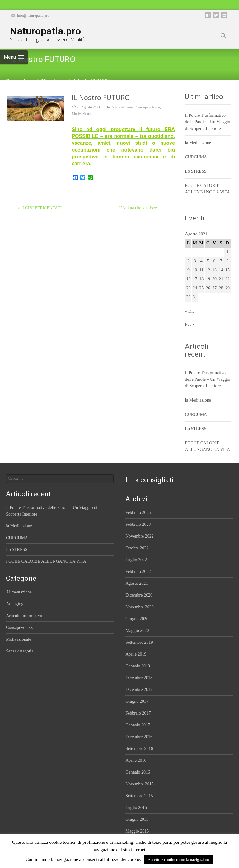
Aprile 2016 (136, 760)
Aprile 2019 (136, 654)
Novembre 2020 (140, 607)
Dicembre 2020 (139, 595)
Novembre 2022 (140, 536)
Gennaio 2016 (138, 772)
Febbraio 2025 (138, 513)
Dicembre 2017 (139, 690)
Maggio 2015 (137, 831)
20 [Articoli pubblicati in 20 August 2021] (214, 279)
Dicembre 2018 (139, 678)
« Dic (190, 311)
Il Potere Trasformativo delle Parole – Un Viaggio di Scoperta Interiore (207, 122)
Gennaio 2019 (138, 666)
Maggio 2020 (137, 631)
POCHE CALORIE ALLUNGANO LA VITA (46, 561)
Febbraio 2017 (138, 713)
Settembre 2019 (139, 642)
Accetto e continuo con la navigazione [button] (179, 859)
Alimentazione (122, 108)
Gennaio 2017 (138, 725)
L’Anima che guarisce (141, 208)
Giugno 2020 (137, 619)
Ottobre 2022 (137, 548)
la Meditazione (198, 143)
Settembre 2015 (139, 796)
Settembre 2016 (139, 749)
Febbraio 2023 (138, 524)
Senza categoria (20, 651)
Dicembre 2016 (139, 737)
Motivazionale (82, 115)
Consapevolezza (148, 108)
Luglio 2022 (136, 560)
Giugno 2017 (137, 701)
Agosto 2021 (137, 583)
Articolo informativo (24, 616)
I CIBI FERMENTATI (39, 208)
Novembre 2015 (140, 784)
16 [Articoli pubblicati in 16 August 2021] (188, 279)
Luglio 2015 (136, 808)
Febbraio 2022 (138, 572)
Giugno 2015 (137, 819)
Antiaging (15, 604)
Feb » (190, 324)
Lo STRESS (196, 171)
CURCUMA (196, 157)
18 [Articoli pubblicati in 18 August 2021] (201, 279)
